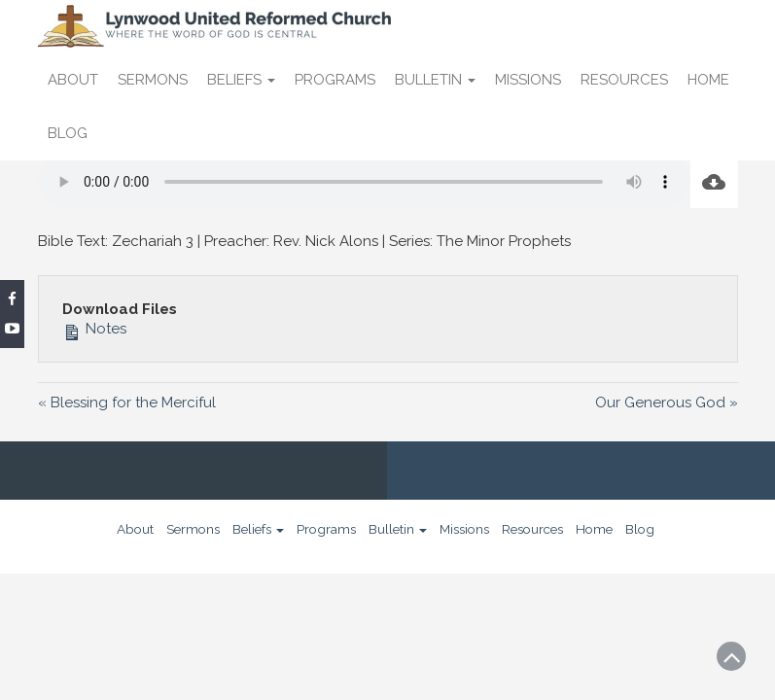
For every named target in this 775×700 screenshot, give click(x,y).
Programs (335, 80)
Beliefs (241, 80)
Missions (528, 80)
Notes (94, 329)
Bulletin (435, 80)
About (73, 80)
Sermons (153, 80)
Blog (68, 133)
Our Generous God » (667, 402)
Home (708, 80)
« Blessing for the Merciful (127, 402)
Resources (624, 80)
